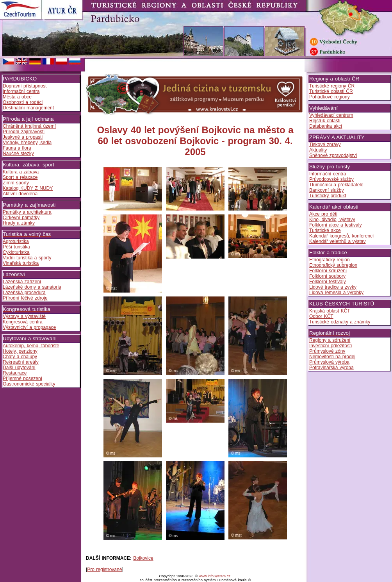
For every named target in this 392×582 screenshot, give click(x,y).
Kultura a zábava (21, 172)
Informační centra (21, 91)
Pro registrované (104, 570)
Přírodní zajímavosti (24, 132)
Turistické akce (325, 230)
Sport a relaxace (20, 177)
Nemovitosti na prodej (332, 357)
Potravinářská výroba (331, 368)
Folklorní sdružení (328, 271)
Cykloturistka (16, 252)
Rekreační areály (21, 362)
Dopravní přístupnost (25, 86)
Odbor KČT (321, 316)
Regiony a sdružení (330, 340)
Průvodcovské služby (331, 179)
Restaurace (15, 373)
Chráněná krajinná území (29, 126)
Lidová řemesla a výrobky (336, 293)
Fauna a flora (17, 148)
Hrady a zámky (19, 223)
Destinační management (28, 108)
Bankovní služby (326, 190)
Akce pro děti (323, 214)
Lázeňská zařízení (22, 282)
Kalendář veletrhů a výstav (337, 241)
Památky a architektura (27, 212)
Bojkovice (143, 558)
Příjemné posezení (22, 378)
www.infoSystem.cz (215, 576)
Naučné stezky (18, 154)
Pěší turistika (16, 247)
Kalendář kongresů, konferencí (341, 236)
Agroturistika (16, 241)
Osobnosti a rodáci (23, 102)
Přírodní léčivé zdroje (25, 298)
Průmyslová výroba (329, 362)
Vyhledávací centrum (331, 115)
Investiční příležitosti (331, 346)
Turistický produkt (328, 196)
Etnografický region (330, 260)
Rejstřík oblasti (325, 121)
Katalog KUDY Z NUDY (28, 188)
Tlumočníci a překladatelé (336, 185)
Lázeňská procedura (24, 293)
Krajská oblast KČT (330, 311)
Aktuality (318, 150)
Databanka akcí (326, 126)
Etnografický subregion (333, 265)
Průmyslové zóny (327, 351)
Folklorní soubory (327, 276)
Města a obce (17, 97)
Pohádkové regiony (330, 97)
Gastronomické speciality (29, 384)
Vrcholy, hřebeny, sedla (27, 143)
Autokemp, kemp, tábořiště (31, 346)
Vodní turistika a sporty (27, 258)
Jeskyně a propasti (23, 137)
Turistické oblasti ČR (331, 91)
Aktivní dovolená (20, 194)
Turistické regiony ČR (332, 86)
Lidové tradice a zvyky (333, 287)
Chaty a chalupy (20, 357)
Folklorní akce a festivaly (335, 225)
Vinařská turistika (21, 263)
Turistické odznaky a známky (340, 322)
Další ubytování (19, 368)
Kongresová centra (23, 322)
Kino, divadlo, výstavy (332, 220)
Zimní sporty (16, 183)
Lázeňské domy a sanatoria (32, 287)
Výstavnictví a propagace (29, 327)
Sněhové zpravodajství (333, 155)
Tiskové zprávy (325, 145)
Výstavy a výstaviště (24, 316)
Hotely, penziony (20, 351)
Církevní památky (21, 218)
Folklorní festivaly (328, 282)
